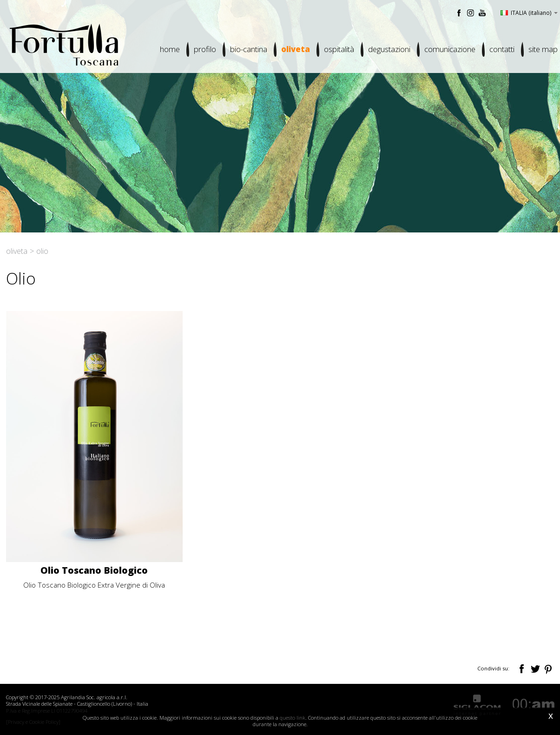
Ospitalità (339, 49)
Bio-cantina (249, 49)
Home (170, 49)
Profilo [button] (205, 49)
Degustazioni (389, 49)
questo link (293, 718)
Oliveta (296, 49)
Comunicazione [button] (450, 49)
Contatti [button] (502, 49)
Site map (543, 49)
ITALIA (529, 13)
